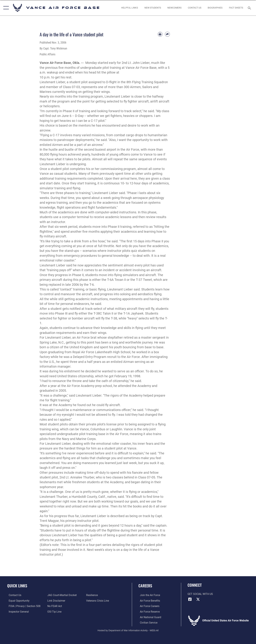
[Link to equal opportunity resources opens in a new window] (18, 601)
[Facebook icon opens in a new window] (190, 599)
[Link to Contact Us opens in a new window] (194, 8)
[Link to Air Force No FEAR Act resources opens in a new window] (54, 606)
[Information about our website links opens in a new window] (56, 601)
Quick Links (17, 586)
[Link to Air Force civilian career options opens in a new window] (147, 622)
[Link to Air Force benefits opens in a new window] (148, 601)
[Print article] (160, 34)
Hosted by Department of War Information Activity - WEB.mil (128, 630)
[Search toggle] (250, 8)
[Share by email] (167, 34)
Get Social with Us (200, 594)
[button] (5, 8)
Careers (145, 586)
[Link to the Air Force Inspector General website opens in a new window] (17, 611)
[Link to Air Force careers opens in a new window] (148, 606)
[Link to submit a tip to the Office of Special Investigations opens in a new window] (54, 611)
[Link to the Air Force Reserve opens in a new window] (148, 611)
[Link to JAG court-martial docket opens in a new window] (62, 595)
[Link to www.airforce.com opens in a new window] (148, 595)
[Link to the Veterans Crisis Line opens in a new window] (98, 601)
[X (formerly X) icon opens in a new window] (198, 599)
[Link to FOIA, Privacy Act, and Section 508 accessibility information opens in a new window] (23, 606)
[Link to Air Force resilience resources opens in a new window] (92, 595)
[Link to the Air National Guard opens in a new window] (149, 617)
